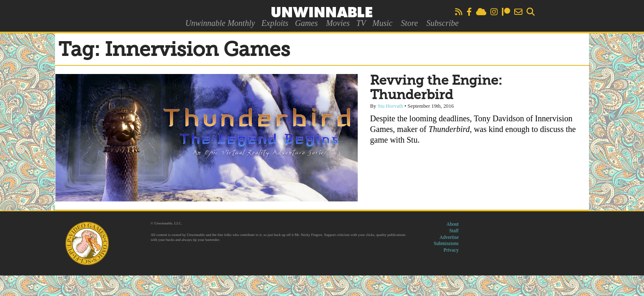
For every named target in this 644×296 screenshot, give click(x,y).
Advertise (449, 237)
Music (383, 23)
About (453, 224)
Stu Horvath (390, 106)
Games (306, 23)
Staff (454, 231)
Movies (338, 23)
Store (409, 23)
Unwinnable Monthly (220, 23)
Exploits (275, 23)
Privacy (451, 250)
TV (361, 23)
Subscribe (443, 23)
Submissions (446, 243)
